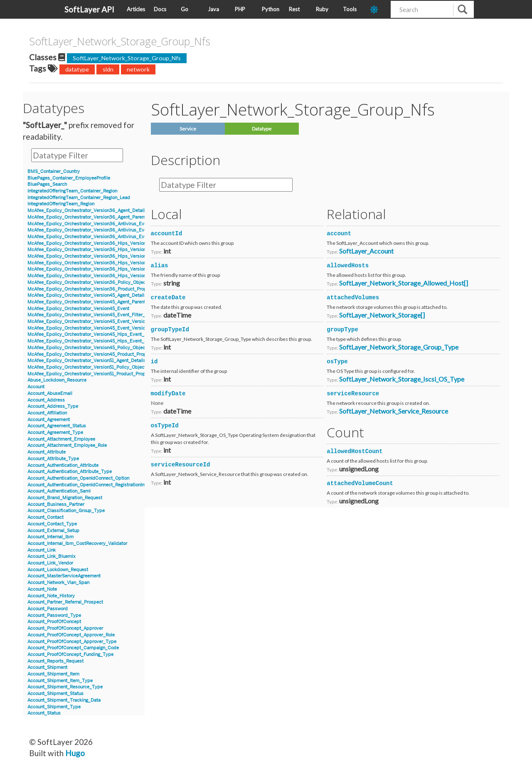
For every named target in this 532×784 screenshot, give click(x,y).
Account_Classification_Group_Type (66, 511)
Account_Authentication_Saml (59, 491)
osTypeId (165, 426)
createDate (168, 298)
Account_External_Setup (53, 531)
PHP (240, 9)
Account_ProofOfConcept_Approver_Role (71, 635)
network (138, 69)
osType (337, 362)
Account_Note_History (51, 596)
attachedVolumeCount (360, 483)
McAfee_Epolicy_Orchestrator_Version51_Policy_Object (87, 367)
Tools (350, 9)
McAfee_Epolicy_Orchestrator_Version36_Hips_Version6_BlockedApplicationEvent (116, 243)
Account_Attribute (47, 452)
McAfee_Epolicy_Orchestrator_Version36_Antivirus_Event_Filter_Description (109, 237)
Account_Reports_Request (55, 661)
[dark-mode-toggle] (377, 9)
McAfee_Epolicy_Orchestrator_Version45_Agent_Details (87, 295)
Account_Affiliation (47, 413)
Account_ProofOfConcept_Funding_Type (70, 655)
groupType (342, 330)
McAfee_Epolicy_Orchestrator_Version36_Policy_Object (87, 282)
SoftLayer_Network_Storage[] (382, 315)
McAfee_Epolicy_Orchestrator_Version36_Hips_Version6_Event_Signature (107, 250)
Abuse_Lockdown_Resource (57, 380)
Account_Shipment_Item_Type (60, 681)
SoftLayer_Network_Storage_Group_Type (399, 347)
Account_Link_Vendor (50, 563)
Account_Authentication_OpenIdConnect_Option (78, 478)
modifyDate (168, 394)
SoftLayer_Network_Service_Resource (394, 411)
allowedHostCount (355, 451)
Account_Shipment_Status (55, 694)
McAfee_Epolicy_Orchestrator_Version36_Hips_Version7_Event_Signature (106, 269)
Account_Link (42, 550)
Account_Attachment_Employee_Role (67, 445)
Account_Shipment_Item (53, 674)
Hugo (75, 753)
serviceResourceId (181, 465)
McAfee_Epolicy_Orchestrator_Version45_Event (78, 309)
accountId (167, 234)
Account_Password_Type (54, 615)
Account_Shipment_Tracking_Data (64, 700)
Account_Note (42, 589)
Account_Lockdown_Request (58, 570)
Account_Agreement (49, 420)
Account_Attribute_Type (53, 459)
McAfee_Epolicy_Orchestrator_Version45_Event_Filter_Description (99, 315)
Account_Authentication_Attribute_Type (70, 472)
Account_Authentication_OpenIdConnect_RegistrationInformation (96, 485)
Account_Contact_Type (52, 524)
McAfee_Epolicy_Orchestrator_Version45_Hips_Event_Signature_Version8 (106, 341)
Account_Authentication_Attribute (63, 465)
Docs (160, 9)
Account (36, 387)
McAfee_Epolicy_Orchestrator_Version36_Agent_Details (87, 211)
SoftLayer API (89, 9)
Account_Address (46, 400)
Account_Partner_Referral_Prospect (65, 602)
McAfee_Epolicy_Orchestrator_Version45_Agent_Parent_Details (95, 302)
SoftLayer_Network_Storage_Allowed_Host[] (404, 283)
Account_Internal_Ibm (50, 537)
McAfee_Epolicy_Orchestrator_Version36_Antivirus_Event (89, 224)
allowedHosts (348, 266)
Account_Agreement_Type (55, 433)
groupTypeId (170, 330)
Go (185, 9)
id (154, 362)
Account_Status (44, 713)
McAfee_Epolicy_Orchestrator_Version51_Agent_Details (87, 361)
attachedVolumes (353, 298)
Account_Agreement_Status (57, 426)
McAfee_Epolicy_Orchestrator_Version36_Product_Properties (93, 289)
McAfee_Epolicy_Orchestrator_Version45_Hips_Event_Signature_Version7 (106, 334)
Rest (294, 9)
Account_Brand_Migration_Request (65, 498)
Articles (136, 9)
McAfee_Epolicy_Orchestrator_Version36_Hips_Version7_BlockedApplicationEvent (116, 263)
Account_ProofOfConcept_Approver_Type (72, 642)
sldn (108, 69)
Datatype (262, 129)
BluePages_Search (47, 184)
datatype (77, 69)
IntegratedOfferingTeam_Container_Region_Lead (79, 198)
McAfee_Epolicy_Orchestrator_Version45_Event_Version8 (89, 328)
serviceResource (353, 394)
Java (213, 9)
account (339, 234)
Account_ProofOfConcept (54, 622)
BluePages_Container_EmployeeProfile (69, 178)
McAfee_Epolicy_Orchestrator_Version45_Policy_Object (87, 348)
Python (271, 9)
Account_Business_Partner (56, 504)
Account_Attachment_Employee (61, 439)
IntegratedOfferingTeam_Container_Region (72, 191)
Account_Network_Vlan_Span (58, 583)
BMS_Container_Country (54, 171)
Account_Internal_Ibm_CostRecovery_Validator (77, 544)
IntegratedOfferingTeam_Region (61, 204)
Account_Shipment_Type (54, 707)
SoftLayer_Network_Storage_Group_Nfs (127, 58)
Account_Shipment (47, 667)
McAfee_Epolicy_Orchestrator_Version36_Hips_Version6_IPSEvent (99, 256)
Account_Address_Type (53, 406)
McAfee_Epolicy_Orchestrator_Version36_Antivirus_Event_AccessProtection (109, 230)
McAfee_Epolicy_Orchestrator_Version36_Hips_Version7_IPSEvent (99, 276)
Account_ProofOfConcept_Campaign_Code (73, 648)
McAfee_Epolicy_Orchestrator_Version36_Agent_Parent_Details (95, 217)
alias (160, 266)
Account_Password (48, 609)
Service (188, 129)
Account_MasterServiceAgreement (64, 576)
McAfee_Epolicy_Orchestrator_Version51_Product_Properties (92, 374)
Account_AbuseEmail (50, 393)
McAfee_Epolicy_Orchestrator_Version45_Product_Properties (93, 354)
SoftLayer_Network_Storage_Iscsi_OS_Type (402, 379)
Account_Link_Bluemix (52, 556)
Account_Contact (46, 517)
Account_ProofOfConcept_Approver (65, 628)
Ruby (322, 9)
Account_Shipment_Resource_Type (65, 687)
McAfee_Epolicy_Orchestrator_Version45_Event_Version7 (89, 322)
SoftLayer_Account (366, 251)
